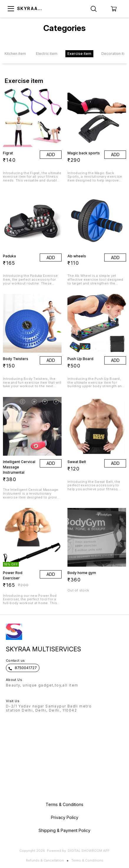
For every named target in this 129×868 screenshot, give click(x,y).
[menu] (11, 9)
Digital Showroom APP (89, 851)
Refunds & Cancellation (45, 860)
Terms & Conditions (87, 860)
